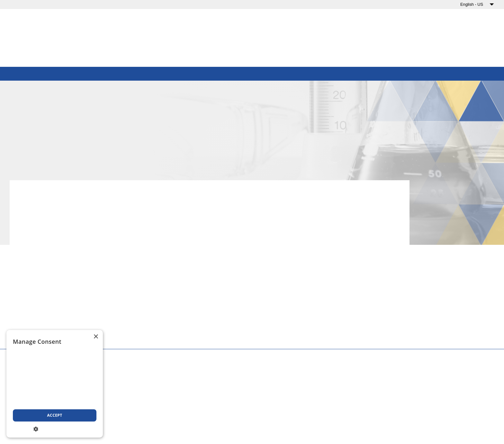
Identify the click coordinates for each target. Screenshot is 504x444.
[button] (55, 428)
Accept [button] (54, 415)
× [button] (96, 337)
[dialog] (55, 384)
